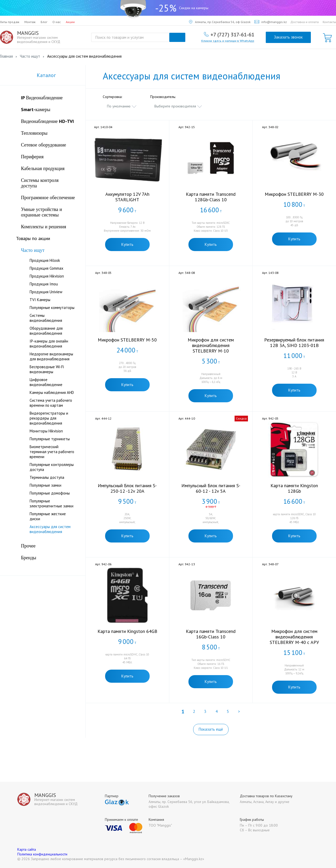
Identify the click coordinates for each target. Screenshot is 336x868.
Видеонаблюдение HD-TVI (47, 121)
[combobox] (122, 106)
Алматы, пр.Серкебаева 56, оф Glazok (220, 22)
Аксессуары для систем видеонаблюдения (50, 529)
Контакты (329, 22)
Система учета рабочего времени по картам (51, 403)
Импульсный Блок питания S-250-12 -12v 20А (127, 488)
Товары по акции (33, 238)
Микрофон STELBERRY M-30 (294, 194)
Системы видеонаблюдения (46, 318)
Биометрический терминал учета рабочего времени (52, 452)
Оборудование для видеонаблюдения (46, 331)
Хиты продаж (10, 22)
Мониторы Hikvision (46, 431)
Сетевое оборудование (44, 145)
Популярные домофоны (50, 493)
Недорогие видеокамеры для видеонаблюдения (51, 356)
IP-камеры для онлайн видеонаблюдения (49, 344)
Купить (127, 244)
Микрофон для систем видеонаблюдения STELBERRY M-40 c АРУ (294, 637)
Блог (44, 22)
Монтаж (30, 22)
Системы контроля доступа (40, 183)
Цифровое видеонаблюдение (46, 382)
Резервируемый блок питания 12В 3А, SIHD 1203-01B (294, 343)
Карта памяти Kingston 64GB (127, 631)
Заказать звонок (288, 37)
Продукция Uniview (46, 292)
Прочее (28, 546)
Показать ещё (211, 729)
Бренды (29, 558)
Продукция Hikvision (47, 276)
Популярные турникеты (50, 439)
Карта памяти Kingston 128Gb (294, 488)
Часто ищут (33, 250)
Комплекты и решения (44, 227)
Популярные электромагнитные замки (52, 503)
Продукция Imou (44, 284)
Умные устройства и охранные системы (42, 212)
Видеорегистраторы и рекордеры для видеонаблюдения (49, 418)
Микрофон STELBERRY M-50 (127, 340)
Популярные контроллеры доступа (52, 467)
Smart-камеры (36, 109)
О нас (57, 22)
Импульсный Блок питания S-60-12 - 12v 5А (211, 488)
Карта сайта (27, 849)
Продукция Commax (47, 268)
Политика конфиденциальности (42, 854)
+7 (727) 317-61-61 (232, 34)
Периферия (32, 157)
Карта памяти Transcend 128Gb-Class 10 (211, 197)
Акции (70, 22)
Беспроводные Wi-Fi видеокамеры (47, 369)
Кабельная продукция (43, 168)
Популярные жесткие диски (48, 516)
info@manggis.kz (271, 22)
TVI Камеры (40, 300)
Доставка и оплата (305, 22)
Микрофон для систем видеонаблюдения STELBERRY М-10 (211, 345)
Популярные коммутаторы (52, 308)
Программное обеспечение (48, 197)
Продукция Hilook (45, 260)
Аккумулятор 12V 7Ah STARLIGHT (127, 197)
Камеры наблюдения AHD (52, 392)
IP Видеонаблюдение (42, 98)
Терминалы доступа (47, 477)
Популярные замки (45, 485)
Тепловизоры (34, 133)
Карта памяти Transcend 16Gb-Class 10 (211, 634)
